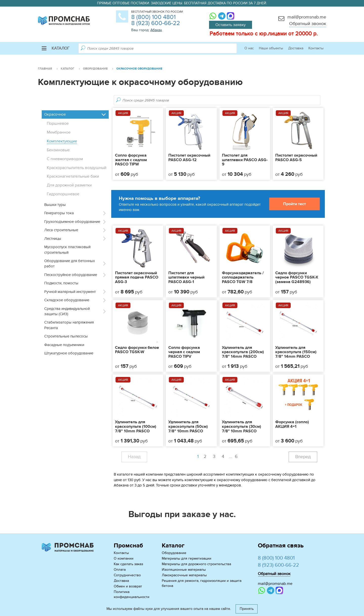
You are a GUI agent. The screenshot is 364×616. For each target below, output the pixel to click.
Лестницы (53, 239)
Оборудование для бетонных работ (70, 263)
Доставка (296, 48)
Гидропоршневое (63, 194)
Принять (247, 609)
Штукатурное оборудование (69, 353)
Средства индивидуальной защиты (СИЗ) (67, 311)
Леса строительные (61, 230)
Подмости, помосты (61, 283)
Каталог (56, 48)
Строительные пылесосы (66, 336)
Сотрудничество (127, 575)
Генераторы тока (59, 213)
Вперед (303, 457)
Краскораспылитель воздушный (77, 168)
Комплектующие (62, 141)
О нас (249, 48)
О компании (124, 558)
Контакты (316, 48)
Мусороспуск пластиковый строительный (67, 250)
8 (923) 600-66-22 (156, 23)
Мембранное (59, 132)
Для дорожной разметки (69, 185)
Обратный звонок (308, 24)
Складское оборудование (67, 300)
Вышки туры (55, 205)
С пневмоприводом (65, 159)
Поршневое (58, 123)
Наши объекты (271, 48)
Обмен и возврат (128, 586)
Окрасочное (55, 114)
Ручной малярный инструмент (70, 292)
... (234, 457)
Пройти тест (294, 204)
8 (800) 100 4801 (153, 17)
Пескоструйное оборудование (71, 275)
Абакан (156, 30)
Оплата (120, 570)
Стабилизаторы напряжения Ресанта (69, 325)
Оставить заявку (231, 25)
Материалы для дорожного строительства (196, 564)
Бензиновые (58, 150)
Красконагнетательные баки (73, 176)
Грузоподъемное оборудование (72, 222)
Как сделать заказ (128, 564)
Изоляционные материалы (184, 570)
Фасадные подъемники (64, 345)
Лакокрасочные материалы (184, 575)
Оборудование (174, 553)
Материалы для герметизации (187, 558)
